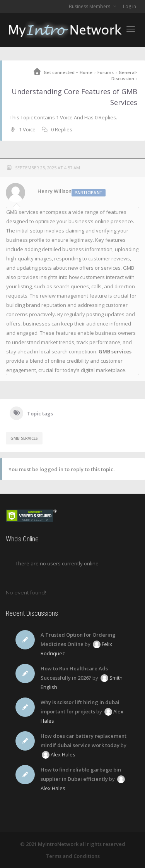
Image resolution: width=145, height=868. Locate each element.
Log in (130, 6)
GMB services (115, 351)
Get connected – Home (68, 72)
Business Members (90, 6)
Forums (106, 72)
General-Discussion (124, 75)
